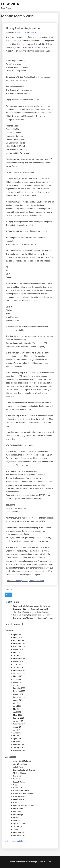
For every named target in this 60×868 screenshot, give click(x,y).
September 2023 (19, 673)
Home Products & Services (23, 794)
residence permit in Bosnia (16, 841)
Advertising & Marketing (22, 761)
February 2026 (18, 641)
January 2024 (18, 667)
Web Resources (19, 835)
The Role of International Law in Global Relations (31, 612)
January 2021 (18, 685)
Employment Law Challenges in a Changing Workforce (33, 618)
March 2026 (18, 638)
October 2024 (18, 661)
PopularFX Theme (44, 862)
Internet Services (19, 797)
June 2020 (17, 706)
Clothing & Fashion (20, 773)
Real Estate (17, 812)
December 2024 (19, 658)
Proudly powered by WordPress (22, 862)
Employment (18, 776)
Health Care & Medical (21, 791)
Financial (17, 779)
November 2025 (19, 647)
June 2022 (17, 679)
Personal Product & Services (24, 806)
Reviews (16, 818)
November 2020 (19, 691)
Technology (17, 827)
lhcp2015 (35, 32)
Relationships (18, 815)
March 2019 (18, 742)
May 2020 (17, 709)
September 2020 (19, 697)
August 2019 (18, 727)
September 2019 (19, 724)
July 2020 (17, 703)
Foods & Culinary (19, 782)
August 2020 (18, 700)
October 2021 (18, 682)
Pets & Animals (19, 809)
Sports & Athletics (20, 824)
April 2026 (17, 635)
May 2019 (17, 736)
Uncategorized (22, 581)
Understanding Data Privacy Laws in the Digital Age (32, 606)
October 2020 (18, 694)
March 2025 (18, 652)
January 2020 (18, 721)
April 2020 (17, 712)
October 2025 (18, 650)
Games (16, 785)
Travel (15, 830)
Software (17, 821)
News (15, 803)
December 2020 (19, 688)
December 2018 (19, 751)
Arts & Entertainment (21, 764)
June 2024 (17, 664)
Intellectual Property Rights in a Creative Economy (31, 615)
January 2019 (18, 748)
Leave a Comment (36, 581)
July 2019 (17, 730)
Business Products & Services (24, 770)
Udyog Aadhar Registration (23, 28)
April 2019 (17, 739)
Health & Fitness (19, 788)
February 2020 (18, 718)
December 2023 (19, 670)
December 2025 (19, 643)
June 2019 (17, 733)
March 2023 (18, 676)
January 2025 (18, 655)
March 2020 (18, 715)
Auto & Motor (18, 767)
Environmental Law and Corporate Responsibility (31, 609)
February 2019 (18, 745)
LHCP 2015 (10, 4)
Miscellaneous (19, 800)
